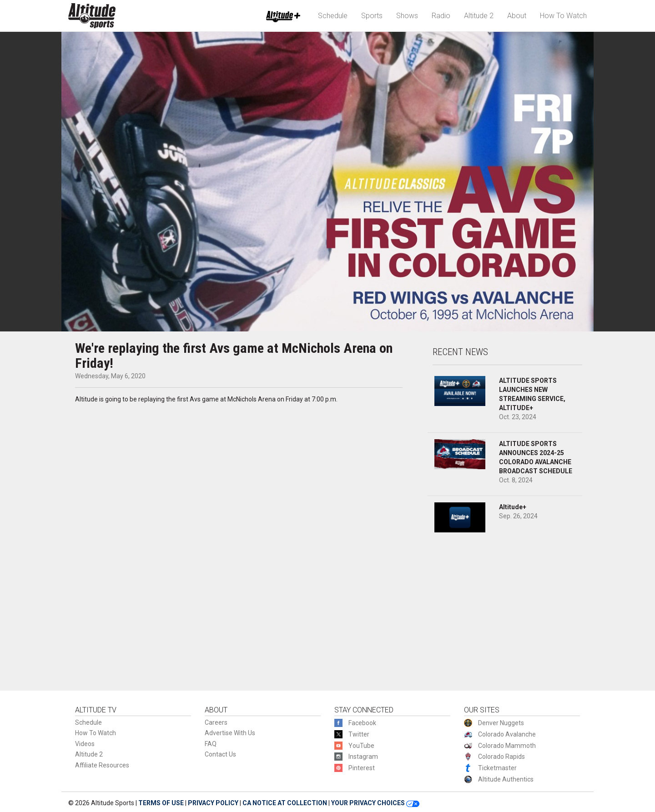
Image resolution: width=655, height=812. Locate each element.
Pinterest (362, 768)
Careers (216, 722)
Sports (372, 16)
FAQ (211, 744)
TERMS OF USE (161, 803)
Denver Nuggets (501, 723)
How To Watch (563, 16)
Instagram (363, 757)
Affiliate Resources (102, 765)
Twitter (359, 734)
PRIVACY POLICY (213, 803)
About (517, 16)
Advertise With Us (230, 733)
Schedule (333, 16)
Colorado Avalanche (507, 734)
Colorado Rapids (501, 757)
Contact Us (220, 754)
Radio (441, 16)
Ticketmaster (497, 768)
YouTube (361, 746)
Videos (85, 744)
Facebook (362, 723)
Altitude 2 (479, 16)
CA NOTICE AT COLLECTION (285, 803)
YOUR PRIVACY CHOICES (375, 803)
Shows (407, 16)
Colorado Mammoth (507, 746)
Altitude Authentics (506, 779)
